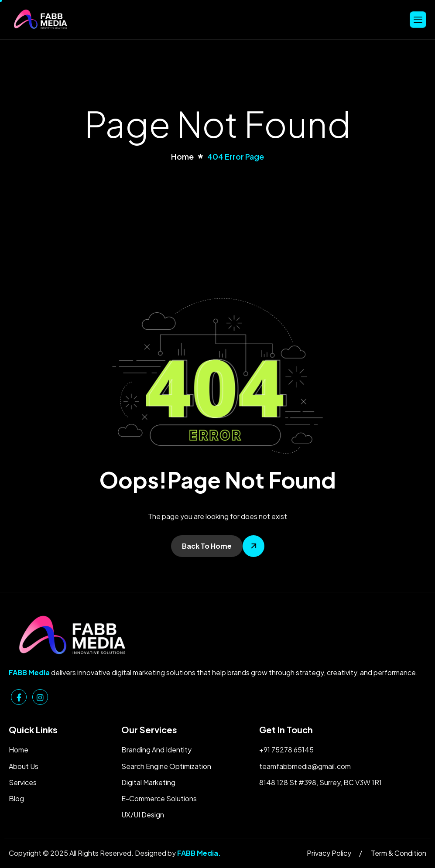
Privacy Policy (329, 853)
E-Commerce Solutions (159, 798)
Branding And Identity (156, 750)
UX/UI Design (143, 815)
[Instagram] (40, 697)
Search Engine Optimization (166, 766)
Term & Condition (399, 853)
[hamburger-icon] (418, 19)
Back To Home (207, 546)
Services (23, 782)
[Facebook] (19, 697)
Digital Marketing (148, 782)
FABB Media (198, 853)
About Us (24, 766)
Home (19, 750)
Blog (16, 798)
